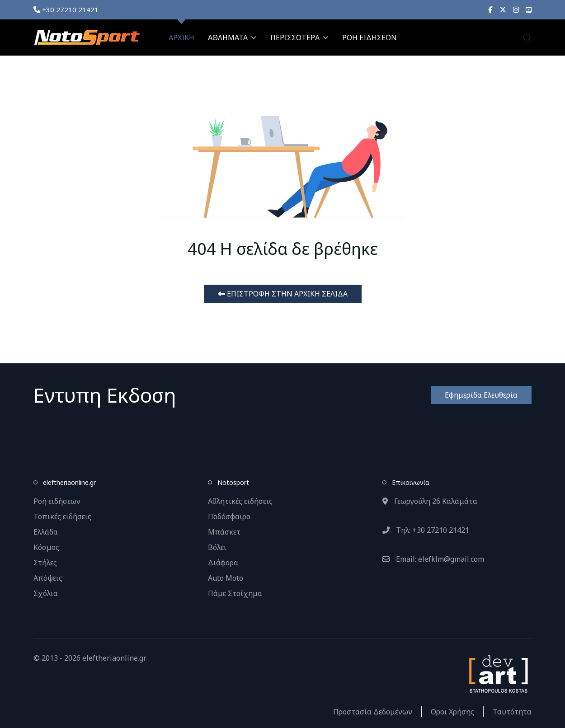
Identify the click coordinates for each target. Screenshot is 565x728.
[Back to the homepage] (87, 38)
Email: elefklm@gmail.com (433, 559)
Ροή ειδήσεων (57, 501)
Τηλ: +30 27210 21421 (426, 530)
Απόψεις (48, 578)
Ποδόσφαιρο (229, 517)
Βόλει (217, 547)
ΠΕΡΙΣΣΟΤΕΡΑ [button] (299, 38)
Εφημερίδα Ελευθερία (481, 395)
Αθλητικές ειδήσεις (240, 501)
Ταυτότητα (512, 712)
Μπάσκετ (224, 532)
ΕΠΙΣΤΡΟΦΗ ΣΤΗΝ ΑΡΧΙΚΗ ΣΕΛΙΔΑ (283, 294)
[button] (527, 38)
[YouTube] (529, 9)
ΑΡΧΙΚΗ (181, 38)
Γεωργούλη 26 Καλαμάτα (430, 501)
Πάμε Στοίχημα (235, 593)
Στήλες (45, 563)
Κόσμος (46, 547)
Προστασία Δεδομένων (373, 712)
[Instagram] (516, 9)
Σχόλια (46, 593)
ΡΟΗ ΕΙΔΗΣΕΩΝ (370, 38)
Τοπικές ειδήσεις (62, 517)
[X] (503, 9)
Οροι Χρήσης (452, 712)
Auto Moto (226, 578)
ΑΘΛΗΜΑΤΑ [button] (232, 38)
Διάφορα (223, 563)
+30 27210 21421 (66, 9)
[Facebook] (490, 9)
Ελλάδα (46, 532)
